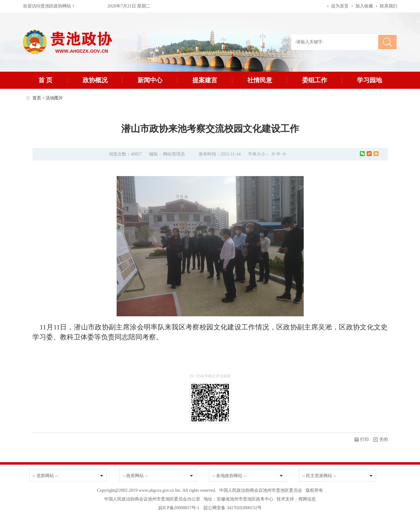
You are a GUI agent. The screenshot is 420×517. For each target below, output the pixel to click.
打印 (362, 440)
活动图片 (54, 98)
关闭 (381, 440)
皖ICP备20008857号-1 (179, 508)
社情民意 (260, 80)
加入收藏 (364, 6)
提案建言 (205, 80)
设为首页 (340, 6)
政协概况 (95, 80)
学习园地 (369, 80)
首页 (37, 98)
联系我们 (389, 6)
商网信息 (307, 499)
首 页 (45, 80)
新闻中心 (150, 80)
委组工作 (315, 80)
